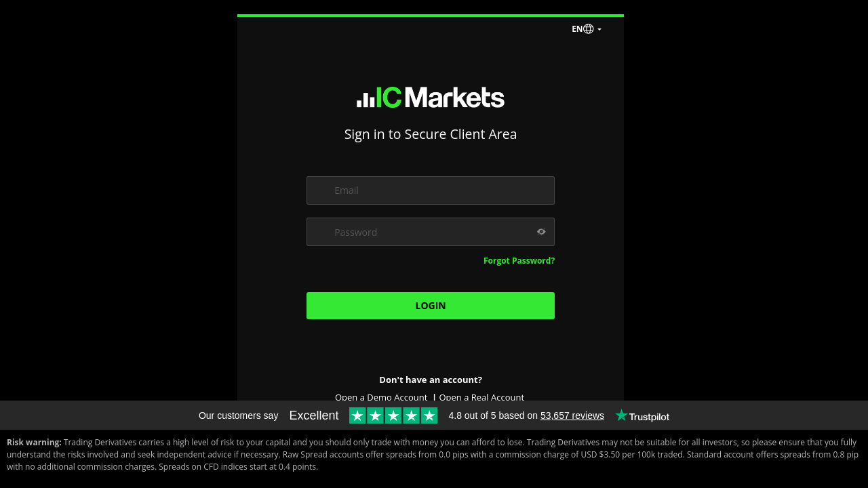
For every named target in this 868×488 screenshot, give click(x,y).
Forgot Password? (519, 261)
